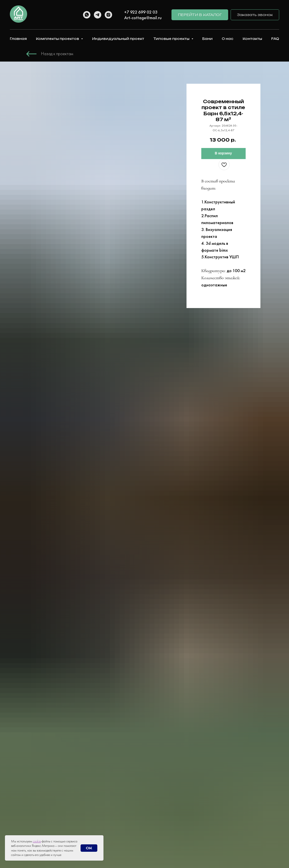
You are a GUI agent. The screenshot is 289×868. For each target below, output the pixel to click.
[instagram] (108, 15)
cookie (37, 841)
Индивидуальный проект (118, 39)
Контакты (252, 39)
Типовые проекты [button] (172, 39)
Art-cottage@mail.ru (143, 18)
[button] (255, 15)
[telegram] (98, 15)
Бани (207, 39)
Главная (18, 39)
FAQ (275, 39)
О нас (228, 39)
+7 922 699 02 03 (141, 12)
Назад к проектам (57, 54)
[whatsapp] (87, 15)
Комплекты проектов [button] (58, 39)
